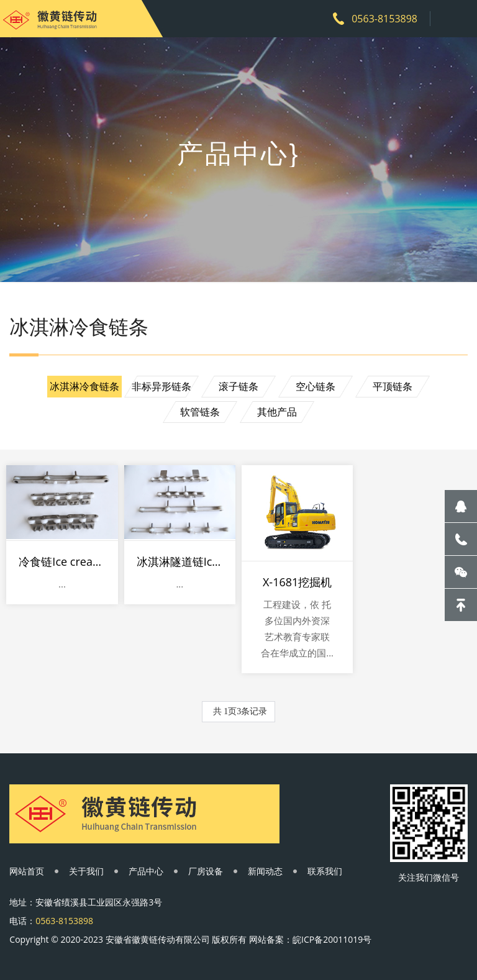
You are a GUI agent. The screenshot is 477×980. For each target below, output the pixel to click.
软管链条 (200, 412)
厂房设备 (206, 871)
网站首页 (27, 871)
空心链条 (316, 386)
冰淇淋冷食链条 (84, 386)
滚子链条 (238, 386)
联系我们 (325, 871)
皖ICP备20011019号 (332, 939)
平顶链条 (393, 386)
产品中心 (146, 871)
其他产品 (277, 412)
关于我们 (86, 871)
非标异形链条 (161, 386)
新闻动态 (265, 871)
